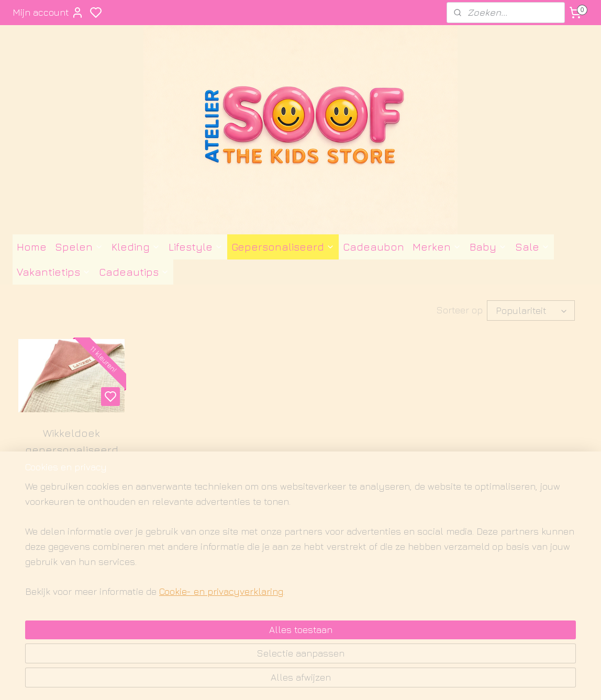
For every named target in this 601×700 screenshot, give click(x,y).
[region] (231, 634)
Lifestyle (196, 247)
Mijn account (48, 13)
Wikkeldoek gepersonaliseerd (72, 441)
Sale (532, 247)
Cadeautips (134, 272)
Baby (488, 247)
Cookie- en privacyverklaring (209, 680)
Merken (437, 247)
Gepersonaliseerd (283, 247)
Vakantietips (54, 272)
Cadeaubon (374, 247)
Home (32, 247)
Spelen (79, 247)
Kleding (136, 247)
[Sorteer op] (531, 311)
